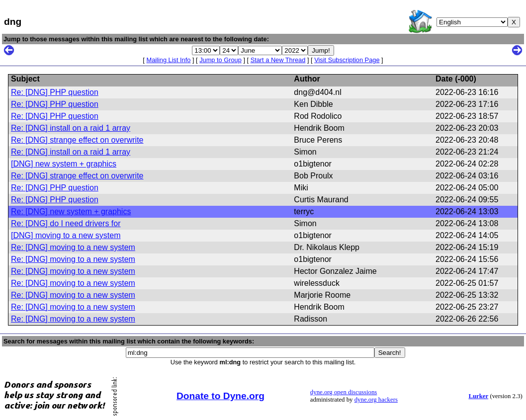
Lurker (478, 396)
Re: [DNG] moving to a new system (73, 247)
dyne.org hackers (376, 400)
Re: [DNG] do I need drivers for (66, 223)
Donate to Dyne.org (220, 396)
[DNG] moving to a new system (66, 235)
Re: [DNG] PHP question (55, 92)
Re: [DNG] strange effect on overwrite (77, 140)
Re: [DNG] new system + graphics (71, 211)
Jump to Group (220, 60)
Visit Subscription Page (347, 60)
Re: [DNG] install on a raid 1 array (71, 128)
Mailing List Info (168, 60)
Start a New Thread (278, 60)
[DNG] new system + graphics (64, 164)
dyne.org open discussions (344, 392)
